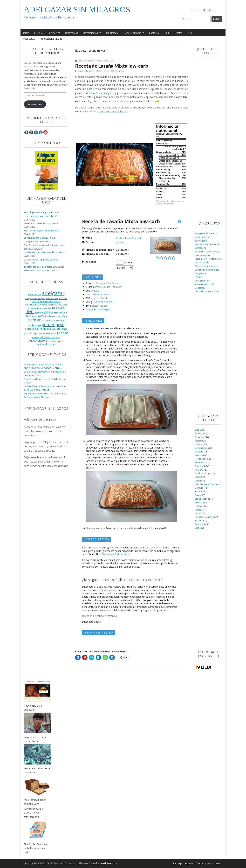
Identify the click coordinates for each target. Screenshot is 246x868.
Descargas (200, 288)
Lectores (199, 506)
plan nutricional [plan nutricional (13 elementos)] (43, 329)
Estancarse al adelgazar (207, 266)
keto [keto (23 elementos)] (28, 316)
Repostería (200, 524)
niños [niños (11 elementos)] (64, 316)
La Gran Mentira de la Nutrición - (40, 386)
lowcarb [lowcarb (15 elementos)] (41, 316)
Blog (166, 33)
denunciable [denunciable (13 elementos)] (58, 308)
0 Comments (118, 71)
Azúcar (198, 441)
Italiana (120, 242)
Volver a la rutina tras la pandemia (41, 223)
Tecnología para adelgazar (37, 212)
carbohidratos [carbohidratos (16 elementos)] (33, 304)
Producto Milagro (203, 473)
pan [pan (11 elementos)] (63, 320)
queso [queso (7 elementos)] (54, 334)
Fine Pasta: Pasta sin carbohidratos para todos (35, 848)
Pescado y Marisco (204, 517)
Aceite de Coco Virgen (98, 309)
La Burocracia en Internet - (37, 372)
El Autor (52, 33)
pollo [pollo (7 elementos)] (54, 329)
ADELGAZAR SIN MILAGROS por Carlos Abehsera (65, 863)
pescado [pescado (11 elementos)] (30, 329)
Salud (198, 477)
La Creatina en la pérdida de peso (41, 260)
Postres (199, 521)
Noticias (199, 455)
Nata (97, 291)
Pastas (120, 238)
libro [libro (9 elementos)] (34, 316)
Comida (199, 444)
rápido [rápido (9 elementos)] (36, 337)
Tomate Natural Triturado (107, 287)
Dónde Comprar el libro (207, 291)
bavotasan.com (214, 863)
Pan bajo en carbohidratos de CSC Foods (45, 252)
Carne (198, 495)
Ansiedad (200, 437)
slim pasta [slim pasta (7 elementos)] (52, 341)
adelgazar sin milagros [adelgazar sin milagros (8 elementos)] (35, 298)
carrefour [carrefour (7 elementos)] (46, 305)
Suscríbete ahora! (92, 622)
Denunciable (201, 448)
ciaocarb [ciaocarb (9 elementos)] (56, 305)
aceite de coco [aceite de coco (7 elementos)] (35, 294)
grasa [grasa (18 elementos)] (48, 312)
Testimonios (71, 33)
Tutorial (199, 481)
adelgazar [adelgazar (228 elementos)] (53, 293)
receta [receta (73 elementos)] (63, 333)
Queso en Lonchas (103, 302)
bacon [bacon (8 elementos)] (35, 301)
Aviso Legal (29, 39)
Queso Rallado (100, 306)
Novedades (201, 459)
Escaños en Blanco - (34, 379)
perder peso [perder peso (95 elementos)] (53, 324)
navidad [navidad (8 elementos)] (57, 316)
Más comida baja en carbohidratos (41, 231)
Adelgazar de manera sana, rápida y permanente (206, 237)
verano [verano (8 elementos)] (53, 344)
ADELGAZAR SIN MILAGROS (77, 10)
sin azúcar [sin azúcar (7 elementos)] (51, 338)
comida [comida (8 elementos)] (47, 308)
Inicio (26, 33)
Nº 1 (190, 33)
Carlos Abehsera (86, 71)
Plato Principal (133, 238)
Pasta (100, 61)
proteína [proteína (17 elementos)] (29, 333)
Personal (199, 470)
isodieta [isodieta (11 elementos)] (63, 312)
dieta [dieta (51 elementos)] (30, 312)
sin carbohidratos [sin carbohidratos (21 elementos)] (44, 339)
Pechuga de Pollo (102, 294)
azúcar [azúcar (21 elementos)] (63, 298)
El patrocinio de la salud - (37, 394)
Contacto (154, 33)
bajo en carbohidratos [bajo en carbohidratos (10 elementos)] (49, 301)
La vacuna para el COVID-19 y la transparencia (34, 813)
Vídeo (198, 528)
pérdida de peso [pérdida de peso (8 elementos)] (43, 334)
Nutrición (199, 462)
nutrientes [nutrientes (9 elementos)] (47, 320)
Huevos (199, 502)
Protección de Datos (52, 39)
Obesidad (200, 466)
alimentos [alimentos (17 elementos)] (52, 298)
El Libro (38, 33)
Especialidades (87, 61)
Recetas (178, 33)
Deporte (199, 452)
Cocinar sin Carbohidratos (112, 111)
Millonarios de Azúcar (35, 270)
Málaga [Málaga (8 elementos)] (50, 316)
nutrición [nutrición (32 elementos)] (34, 320)
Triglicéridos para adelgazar (38, 267)
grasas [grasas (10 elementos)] (55, 312)
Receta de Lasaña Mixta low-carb (112, 66)
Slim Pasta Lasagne (101, 93)
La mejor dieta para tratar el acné (41, 216)
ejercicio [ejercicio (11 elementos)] (39, 312)
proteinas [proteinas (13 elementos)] (62, 329)
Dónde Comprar (132, 33)
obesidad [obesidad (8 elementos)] (56, 320)
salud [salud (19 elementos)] (43, 337)
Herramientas (90, 33)
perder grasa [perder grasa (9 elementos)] (35, 325)
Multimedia (112, 33)
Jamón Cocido (101, 298)
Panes (198, 510)
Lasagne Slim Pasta (107, 283)
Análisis (199, 433)
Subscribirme (35, 104)
